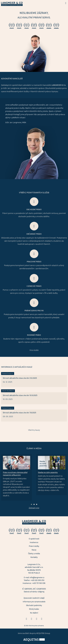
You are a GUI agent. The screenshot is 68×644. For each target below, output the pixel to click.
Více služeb (34, 350)
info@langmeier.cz (37, 577)
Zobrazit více (34, 508)
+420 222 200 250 (37, 580)
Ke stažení (34, 613)
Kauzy (34, 550)
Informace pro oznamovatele (34, 602)
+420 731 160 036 (39, 583)
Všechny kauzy (34, 430)
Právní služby (34, 546)
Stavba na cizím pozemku (48, 472)
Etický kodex (34, 609)
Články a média (34, 553)
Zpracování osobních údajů (34, 598)
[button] (31, 504)
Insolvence (34, 542)
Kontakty (34, 557)
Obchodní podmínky (34, 605)
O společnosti (34, 539)
